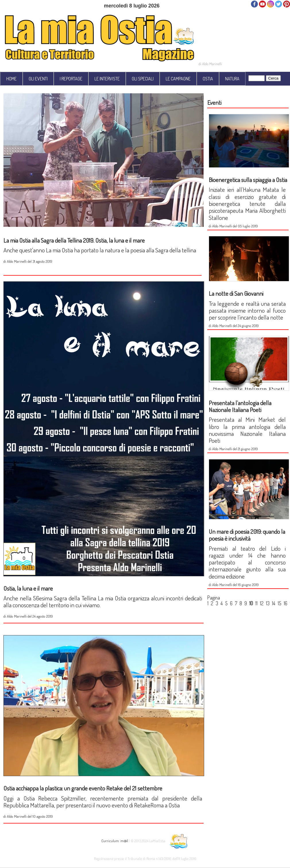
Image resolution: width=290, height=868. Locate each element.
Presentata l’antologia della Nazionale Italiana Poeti (240, 406)
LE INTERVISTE (107, 79)
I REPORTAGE (71, 79)
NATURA (232, 79)
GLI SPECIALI (143, 79)
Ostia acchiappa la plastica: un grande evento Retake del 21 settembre (83, 788)
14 (274, 603)
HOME (11, 79)
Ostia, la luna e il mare (28, 588)
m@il (124, 841)
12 (262, 603)
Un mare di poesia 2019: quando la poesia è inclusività (247, 535)
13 (268, 603)
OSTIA (208, 79)
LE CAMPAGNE (178, 79)
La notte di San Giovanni (236, 293)
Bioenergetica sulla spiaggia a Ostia (248, 180)
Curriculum (110, 841)
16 (286, 603)
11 (256, 603)
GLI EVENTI (38, 79)
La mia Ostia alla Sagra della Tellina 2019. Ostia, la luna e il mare (74, 240)
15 (280, 603)
